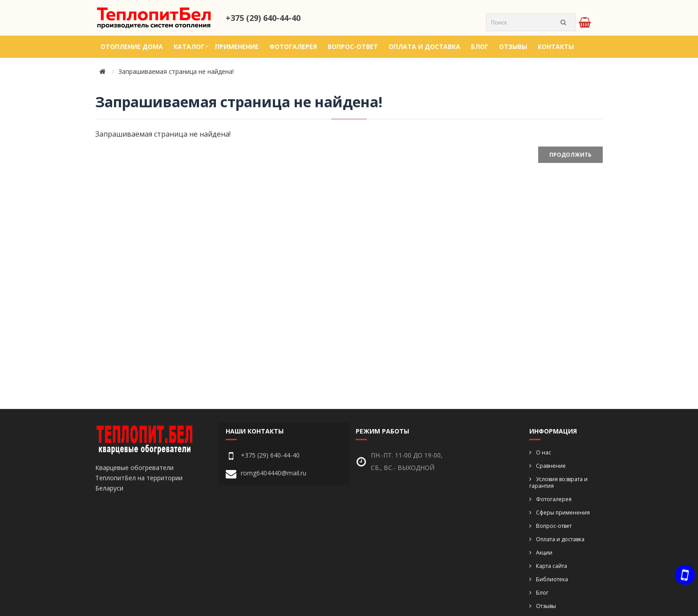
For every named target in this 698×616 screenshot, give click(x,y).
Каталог (189, 47)
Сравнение (551, 466)
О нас (544, 452)
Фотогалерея (293, 47)
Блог (480, 47)
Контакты (556, 47)
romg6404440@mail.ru (274, 473)
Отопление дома (132, 47)
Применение (237, 47)
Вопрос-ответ (353, 47)
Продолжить (570, 155)
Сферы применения (563, 513)
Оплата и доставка (424, 47)
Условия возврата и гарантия (558, 482)
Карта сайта (552, 566)
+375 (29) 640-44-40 (263, 18)
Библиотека (552, 579)
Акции (544, 553)
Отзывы (513, 47)
